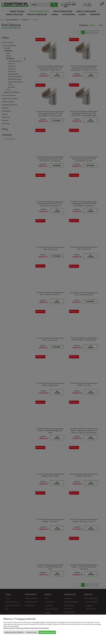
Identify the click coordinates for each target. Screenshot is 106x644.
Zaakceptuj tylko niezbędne (14, 632)
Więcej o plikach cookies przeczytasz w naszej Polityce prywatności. (26, 628)
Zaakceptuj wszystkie (47, 632)
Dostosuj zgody (32, 632)
